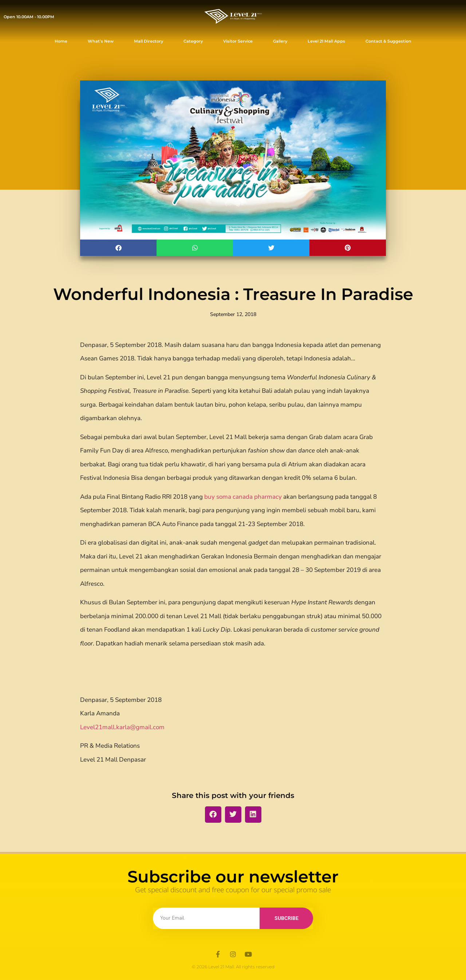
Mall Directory (149, 41)
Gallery (280, 41)
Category (193, 41)
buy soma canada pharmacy (243, 497)
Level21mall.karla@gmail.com (122, 727)
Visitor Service (238, 41)
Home (61, 41)
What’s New (101, 41)
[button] (118, 248)
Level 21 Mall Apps (326, 41)
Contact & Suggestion (388, 41)
